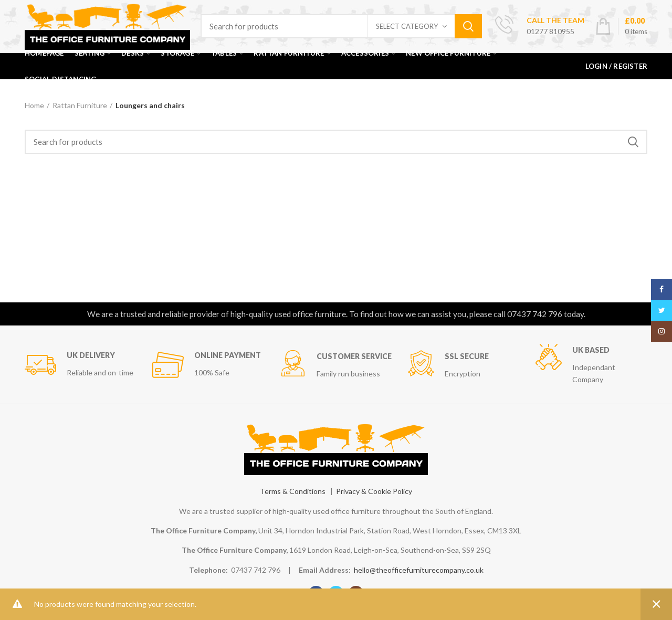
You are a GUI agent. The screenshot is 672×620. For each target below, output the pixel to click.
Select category (407, 26)
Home (34, 105)
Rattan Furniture (80, 105)
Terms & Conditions (293, 491)
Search (468, 26)
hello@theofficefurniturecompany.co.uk (419, 570)
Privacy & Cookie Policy (374, 491)
